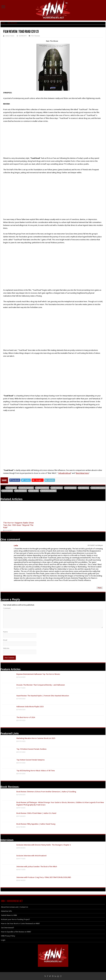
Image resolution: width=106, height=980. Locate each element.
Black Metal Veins (82, 473)
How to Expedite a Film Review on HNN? (16, 932)
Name (5, 632)
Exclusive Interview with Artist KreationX (31, 856)
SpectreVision (21, 491)
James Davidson (42, 488)
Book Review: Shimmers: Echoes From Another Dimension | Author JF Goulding (46, 792)
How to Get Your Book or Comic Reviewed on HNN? (20, 924)
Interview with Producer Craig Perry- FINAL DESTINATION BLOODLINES (44, 877)
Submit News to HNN (9, 915)
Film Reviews (12, 23)
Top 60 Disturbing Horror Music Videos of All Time (36, 771)
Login (3, 940)
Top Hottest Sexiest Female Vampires (31, 760)
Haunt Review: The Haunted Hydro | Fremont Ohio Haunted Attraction (43, 696)
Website (6, 648)
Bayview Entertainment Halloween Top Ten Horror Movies (38, 674)
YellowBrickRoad (64, 473)
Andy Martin (12, 488)
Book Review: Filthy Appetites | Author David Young (36, 824)
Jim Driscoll (84, 488)
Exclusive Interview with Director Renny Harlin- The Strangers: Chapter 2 (44, 845)
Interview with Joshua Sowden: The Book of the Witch (37, 867)
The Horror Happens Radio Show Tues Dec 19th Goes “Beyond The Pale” (18, 525)
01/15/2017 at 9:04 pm (95, 545)
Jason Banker (71, 488)
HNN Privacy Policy (8, 936)
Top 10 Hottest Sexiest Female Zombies (31, 749)
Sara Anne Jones (98, 488)
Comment (7, 608)
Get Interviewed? (8, 928)
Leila (16, 546)
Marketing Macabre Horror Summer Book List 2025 (36, 738)
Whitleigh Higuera (49, 491)
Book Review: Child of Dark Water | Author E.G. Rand (36, 813)
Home (3, 23)
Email (5, 640)
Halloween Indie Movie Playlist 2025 (30, 707)
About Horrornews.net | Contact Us (15, 907)
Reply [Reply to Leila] (100, 588)
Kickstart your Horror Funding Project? (15, 919)
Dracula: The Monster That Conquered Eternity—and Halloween (41, 685)
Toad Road (34, 491)
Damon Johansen (26, 488)
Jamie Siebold (57, 488)
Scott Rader (7, 491)
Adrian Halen (10, 36)
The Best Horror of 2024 (26, 717)
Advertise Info (7, 911)
